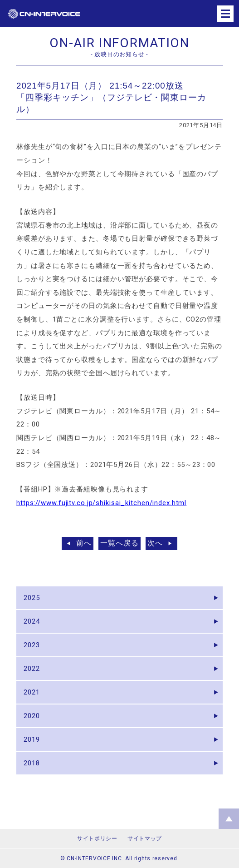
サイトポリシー (97, 838)
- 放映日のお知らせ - (119, 54)
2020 (32, 716)
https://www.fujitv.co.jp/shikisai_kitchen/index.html (101, 503)
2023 (32, 645)
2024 (32, 621)
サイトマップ (145, 838)
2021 (32, 692)
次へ (155, 543)
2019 (32, 739)
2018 (32, 763)
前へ (84, 543)
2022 (32, 669)
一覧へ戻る (119, 543)
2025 (32, 598)
